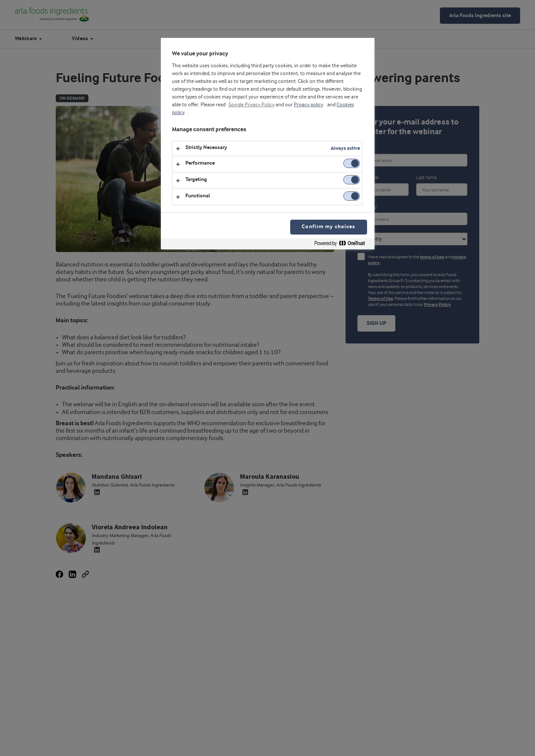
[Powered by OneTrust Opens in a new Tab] (343, 245)
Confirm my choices (328, 227)
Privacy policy (309, 105)
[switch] (352, 163)
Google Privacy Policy (252, 105)
